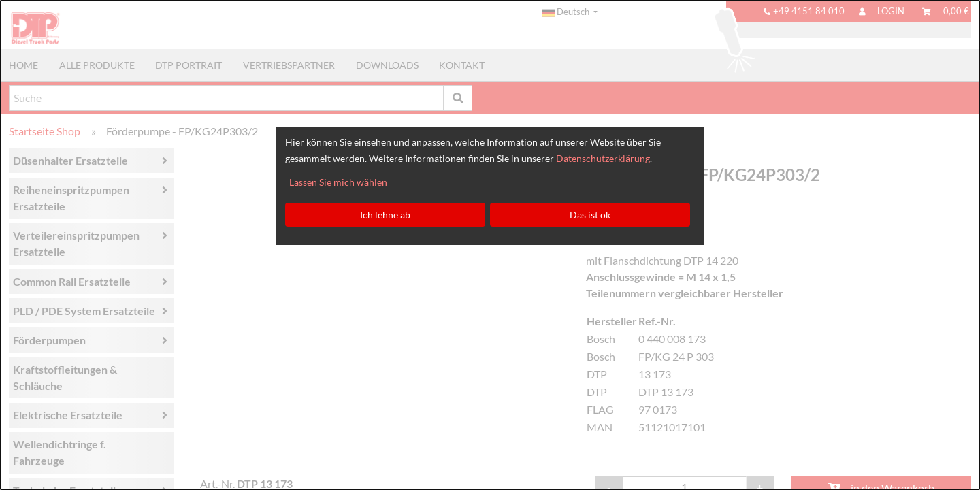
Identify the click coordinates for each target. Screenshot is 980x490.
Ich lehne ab (385, 215)
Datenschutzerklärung (603, 158)
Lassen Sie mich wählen (338, 182)
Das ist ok (590, 215)
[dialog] (490, 245)
